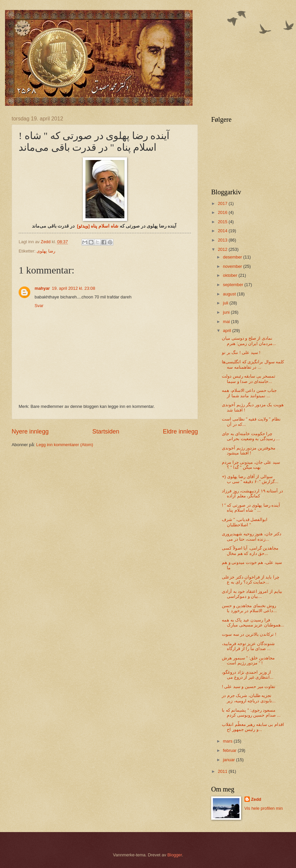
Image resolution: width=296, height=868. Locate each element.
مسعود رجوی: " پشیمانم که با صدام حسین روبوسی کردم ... (251, 713)
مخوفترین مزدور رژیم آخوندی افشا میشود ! (249, 450)
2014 (223, 231)
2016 (223, 212)
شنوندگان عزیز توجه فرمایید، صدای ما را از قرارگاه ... (248, 646)
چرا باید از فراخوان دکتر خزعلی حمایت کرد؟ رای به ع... (251, 580)
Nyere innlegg (30, 432)
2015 (223, 222)
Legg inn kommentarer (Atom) (65, 445)
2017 (223, 203)
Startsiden (106, 432)
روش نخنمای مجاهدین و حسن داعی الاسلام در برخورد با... (249, 608)
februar (230, 750)
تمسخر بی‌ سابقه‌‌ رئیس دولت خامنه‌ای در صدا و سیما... (249, 379)
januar (229, 760)
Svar (39, 306)
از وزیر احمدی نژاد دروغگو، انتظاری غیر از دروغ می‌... (248, 675)
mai (227, 322)
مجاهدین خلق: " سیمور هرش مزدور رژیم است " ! (248, 660)
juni (227, 312)
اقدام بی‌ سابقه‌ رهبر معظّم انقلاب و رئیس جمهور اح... (253, 727)
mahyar (42, 288)
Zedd (256, 799)
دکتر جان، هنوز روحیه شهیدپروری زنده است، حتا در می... (252, 536)
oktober (231, 275)
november (233, 266)
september (233, 285)
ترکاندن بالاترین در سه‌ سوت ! (249, 634)
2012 (223, 249)
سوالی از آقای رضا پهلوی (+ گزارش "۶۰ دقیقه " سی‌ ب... (250, 479)
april (227, 331)
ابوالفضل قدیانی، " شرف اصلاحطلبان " (245, 522)
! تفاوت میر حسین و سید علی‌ (249, 687)
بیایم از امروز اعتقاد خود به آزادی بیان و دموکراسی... (252, 594)
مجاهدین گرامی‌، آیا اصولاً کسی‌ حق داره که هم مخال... (250, 551)
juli (226, 303)
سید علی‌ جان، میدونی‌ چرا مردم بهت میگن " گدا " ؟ (251, 465)
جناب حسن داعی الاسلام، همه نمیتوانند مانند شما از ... (249, 393)
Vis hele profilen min (264, 808)
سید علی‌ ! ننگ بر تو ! (241, 352)
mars (228, 741)
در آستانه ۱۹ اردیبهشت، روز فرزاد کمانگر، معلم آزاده (252, 493)
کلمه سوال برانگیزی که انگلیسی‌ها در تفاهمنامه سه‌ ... (253, 364)
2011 (223, 771)
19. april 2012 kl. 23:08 (74, 288)
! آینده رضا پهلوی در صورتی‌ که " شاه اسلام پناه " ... (251, 508)
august (230, 294)
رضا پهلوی (46, 251)
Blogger (175, 855)
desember (233, 257)
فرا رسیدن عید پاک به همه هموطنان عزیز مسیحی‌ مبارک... (253, 622)
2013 (223, 240)
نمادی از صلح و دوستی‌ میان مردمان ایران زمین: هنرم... (249, 341)
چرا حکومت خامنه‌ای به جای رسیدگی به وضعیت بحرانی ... (251, 436)
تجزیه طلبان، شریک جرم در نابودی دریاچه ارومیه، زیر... (249, 698)
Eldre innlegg (180, 432)
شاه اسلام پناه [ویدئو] (98, 226)
